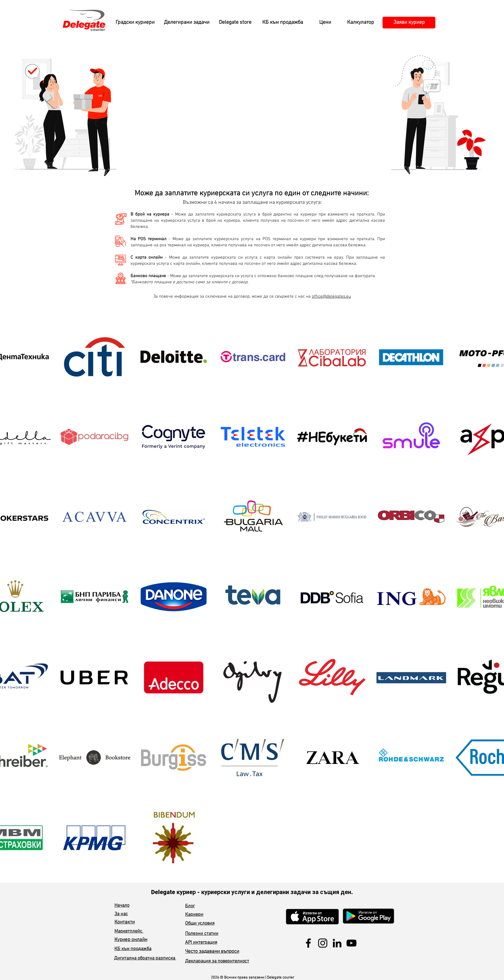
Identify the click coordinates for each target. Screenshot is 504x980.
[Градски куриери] (135, 23)
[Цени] (325, 23)
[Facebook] (308, 943)
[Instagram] (323, 943)
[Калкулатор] (361, 23)
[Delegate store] (235, 23)
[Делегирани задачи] (187, 23)
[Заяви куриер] (409, 23)
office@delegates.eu (331, 296)
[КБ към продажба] (283, 23)
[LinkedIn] (337, 943)
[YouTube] (351, 943)
